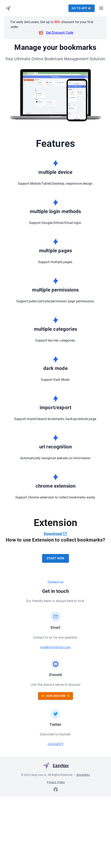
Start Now (55, 608)
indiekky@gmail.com (56, 697)
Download (55, 534)
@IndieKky (83, 825)
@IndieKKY (55, 794)
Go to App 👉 (82, 8)
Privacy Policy (56, 832)
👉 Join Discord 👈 (55, 746)
